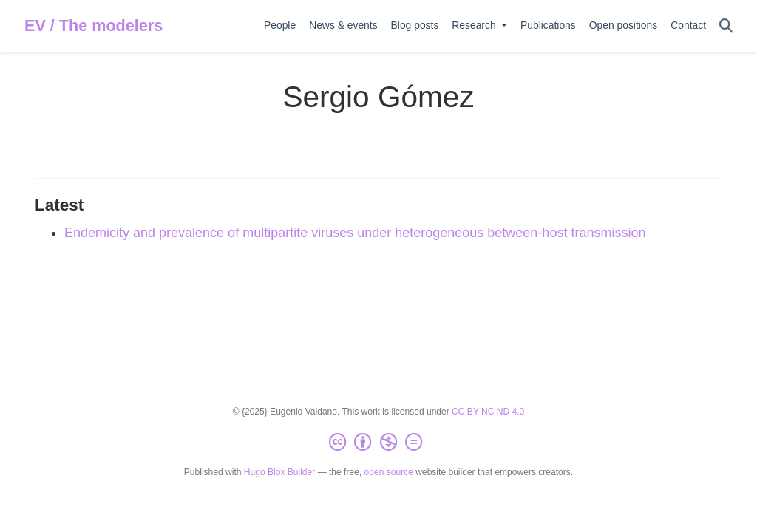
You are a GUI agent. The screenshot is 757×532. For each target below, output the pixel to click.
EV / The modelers (94, 25)
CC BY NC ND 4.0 (488, 412)
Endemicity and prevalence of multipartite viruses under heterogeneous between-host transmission (355, 233)
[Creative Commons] (378, 443)
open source (389, 472)
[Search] (726, 26)
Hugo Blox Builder (279, 472)
